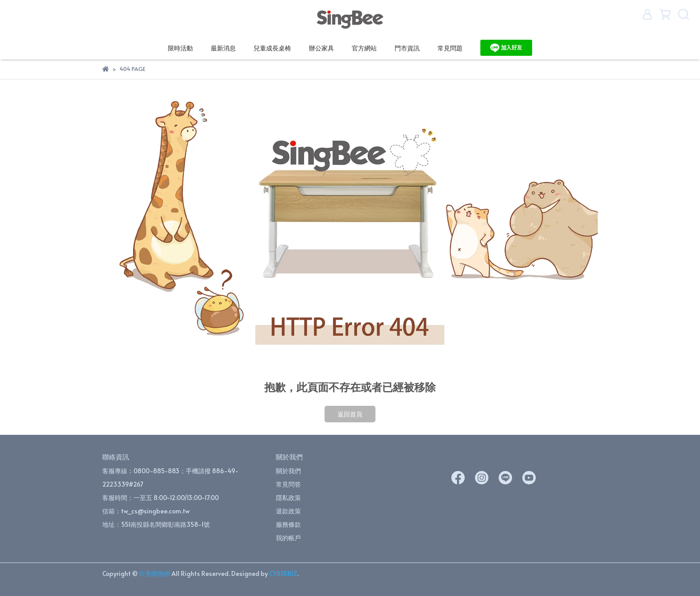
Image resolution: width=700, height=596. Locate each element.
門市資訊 (407, 48)
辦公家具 (321, 48)
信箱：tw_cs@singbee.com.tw (146, 511)
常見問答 (288, 484)
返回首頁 (350, 414)
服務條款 (288, 524)
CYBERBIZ (283, 573)
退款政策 (288, 511)
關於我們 (288, 471)
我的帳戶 (288, 538)
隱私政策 (288, 498)
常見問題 (450, 48)
